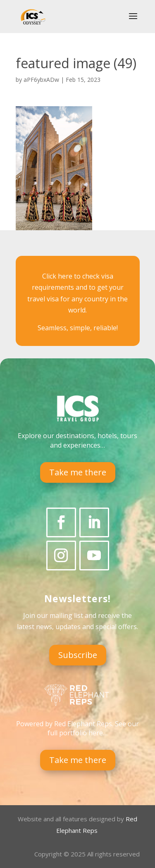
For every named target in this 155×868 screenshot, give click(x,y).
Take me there (78, 472)
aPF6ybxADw (41, 80)
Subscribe (78, 655)
